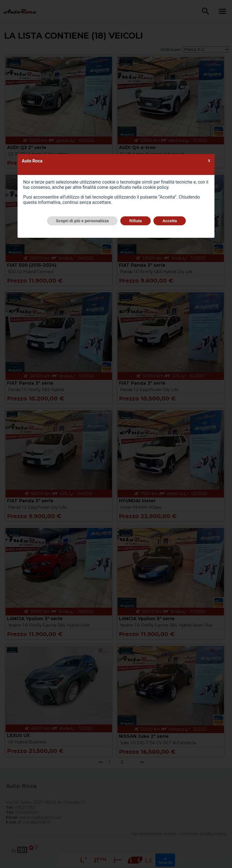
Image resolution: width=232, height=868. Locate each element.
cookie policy (155, 187)
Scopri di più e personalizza (82, 221)
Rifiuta (135, 221)
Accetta (170, 221)
